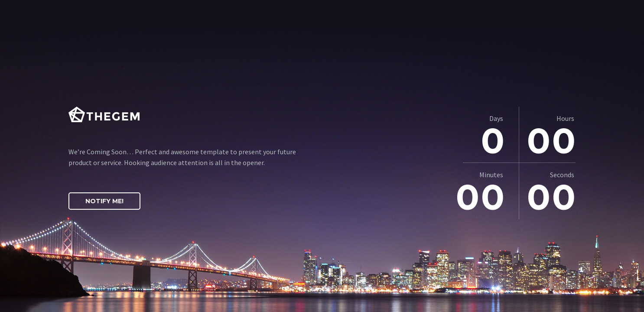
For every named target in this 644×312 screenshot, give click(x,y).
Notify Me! (104, 201)
